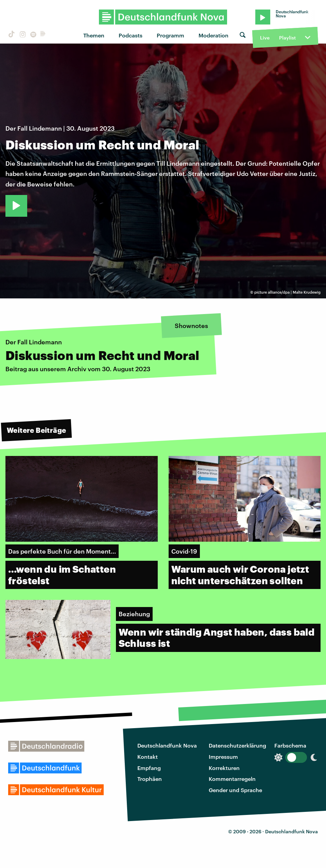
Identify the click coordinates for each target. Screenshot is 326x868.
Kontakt (148, 757)
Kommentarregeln (232, 779)
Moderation (213, 35)
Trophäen (150, 779)
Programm (170, 35)
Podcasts (131, 35)
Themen (94, 35)
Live (265, 38)
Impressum (223, 757)
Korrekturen (224, 768)
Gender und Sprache (235, 790)
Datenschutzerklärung (237, 745)
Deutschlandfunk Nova (167, 745)
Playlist (287, 38)
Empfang (149, 768)
